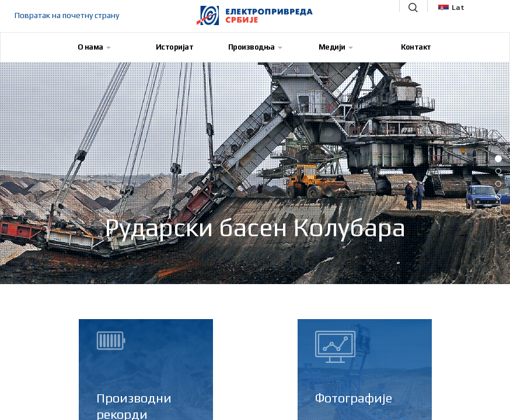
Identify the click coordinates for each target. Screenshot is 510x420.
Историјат (175, 47)
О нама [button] (94, 47)
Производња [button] (255, 47)
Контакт (416, 47)
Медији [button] (336, 47)
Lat (451, 8)
